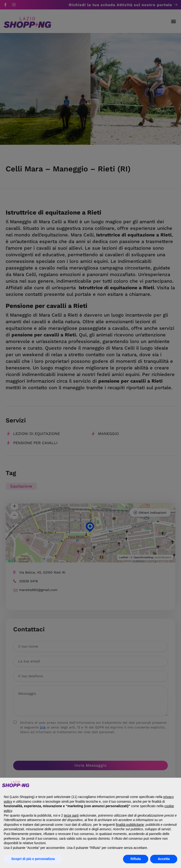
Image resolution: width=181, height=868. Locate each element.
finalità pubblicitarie (130, 825)
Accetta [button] (164, 859)
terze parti (71, 815)
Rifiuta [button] (136, 859)
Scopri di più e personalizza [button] (33, 859)
